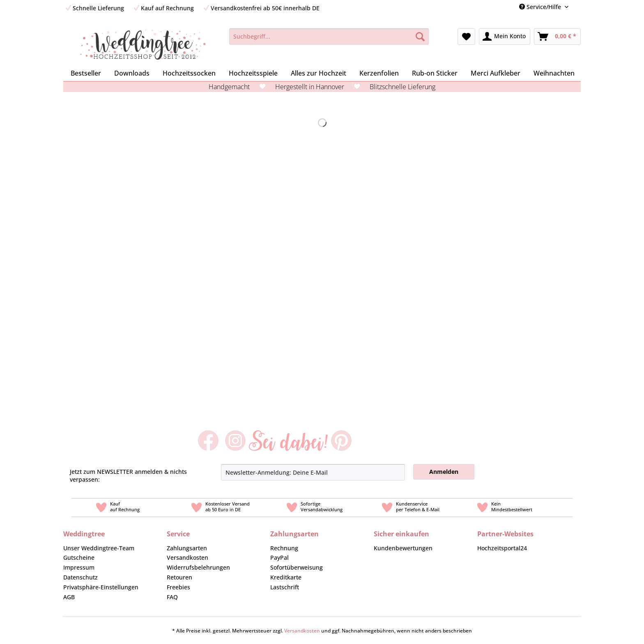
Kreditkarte (286, 577)
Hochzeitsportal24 (502, 548)
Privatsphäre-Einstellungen (101, 587)
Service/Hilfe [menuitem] (541, 7)
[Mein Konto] (505, 37)
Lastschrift (285, 587)
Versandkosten (187, 557)
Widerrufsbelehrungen (198, 567)
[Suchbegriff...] (329, 37)
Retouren (179, 577)
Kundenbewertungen (403, 548)
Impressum (79, 567)
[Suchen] (420, 37)
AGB (69, 597)
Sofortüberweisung (297, 567)
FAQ (172, 597)
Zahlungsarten (187, 548)
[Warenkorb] (557, 37)
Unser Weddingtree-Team (99, 548)
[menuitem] (578, 7)
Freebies (178, 587)
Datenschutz (80, 577)
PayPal (279, 557)
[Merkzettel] (466, 37)
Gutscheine (79, 557)
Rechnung (284, 548)
